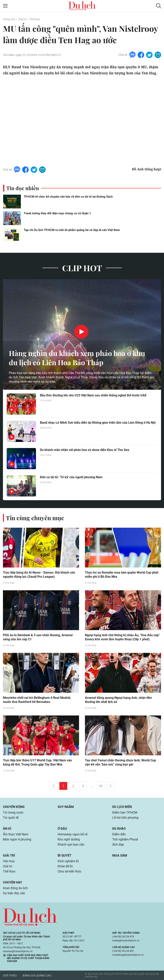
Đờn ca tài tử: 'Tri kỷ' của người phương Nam (71, 477)
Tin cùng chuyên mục (35, 518)
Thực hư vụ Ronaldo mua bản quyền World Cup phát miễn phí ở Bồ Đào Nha (122, 575)
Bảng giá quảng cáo (37, 975)
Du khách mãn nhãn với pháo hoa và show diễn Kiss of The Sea (85, 450)
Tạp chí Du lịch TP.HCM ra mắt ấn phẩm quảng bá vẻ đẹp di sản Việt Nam (72, 230)
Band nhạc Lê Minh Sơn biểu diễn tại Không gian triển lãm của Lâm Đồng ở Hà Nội (98, 423)
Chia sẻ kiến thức (70, 871)
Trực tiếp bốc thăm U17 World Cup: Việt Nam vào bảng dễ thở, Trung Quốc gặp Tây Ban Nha (37, 762)
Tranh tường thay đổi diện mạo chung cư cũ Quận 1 (57, 213)
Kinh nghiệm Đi (68, 861)
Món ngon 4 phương (17, 839)
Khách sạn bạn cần (71, 844)
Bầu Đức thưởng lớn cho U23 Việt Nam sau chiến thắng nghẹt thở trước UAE (93, 395)
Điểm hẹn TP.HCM (125, 813)
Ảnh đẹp (118, 844)
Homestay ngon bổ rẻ (72, 834)
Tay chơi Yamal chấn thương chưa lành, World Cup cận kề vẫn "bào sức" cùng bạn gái (120, 762)
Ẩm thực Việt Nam (16, 834)
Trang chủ (9, 19)
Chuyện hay (12, 882)
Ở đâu (62, 829)
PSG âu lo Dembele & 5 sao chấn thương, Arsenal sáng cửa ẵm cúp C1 (38, 637)
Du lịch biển (122, 807)
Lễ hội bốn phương (125, 818)
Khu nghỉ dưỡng (69, 839)
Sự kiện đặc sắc (14, 893)
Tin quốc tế (11, 818)
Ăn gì (7, 829)
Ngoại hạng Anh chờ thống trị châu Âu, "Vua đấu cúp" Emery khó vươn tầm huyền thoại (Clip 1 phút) (122, 637)
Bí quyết (64, 855)
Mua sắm (120, 855)
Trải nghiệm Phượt (125, 839)
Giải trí (22, 19)
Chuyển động (14, 807)
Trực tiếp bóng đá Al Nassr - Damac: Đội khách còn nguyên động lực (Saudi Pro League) (39, 575)
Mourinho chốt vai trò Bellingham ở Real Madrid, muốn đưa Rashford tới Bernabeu (37, 700)
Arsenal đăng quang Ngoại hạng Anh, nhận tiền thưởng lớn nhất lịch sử (118, 700)
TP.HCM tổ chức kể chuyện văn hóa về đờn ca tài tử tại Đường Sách (68, 197)
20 (101, 786)
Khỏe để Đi (65, 866)
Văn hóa (9, 861)
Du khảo (119, 829)
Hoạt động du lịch (15, 888)
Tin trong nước (13, 813)
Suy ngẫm (66, 807)
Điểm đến (119, 834)
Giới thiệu (10, 975)
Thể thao (35, 19)
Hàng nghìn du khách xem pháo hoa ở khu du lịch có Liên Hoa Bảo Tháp (77, 358)
